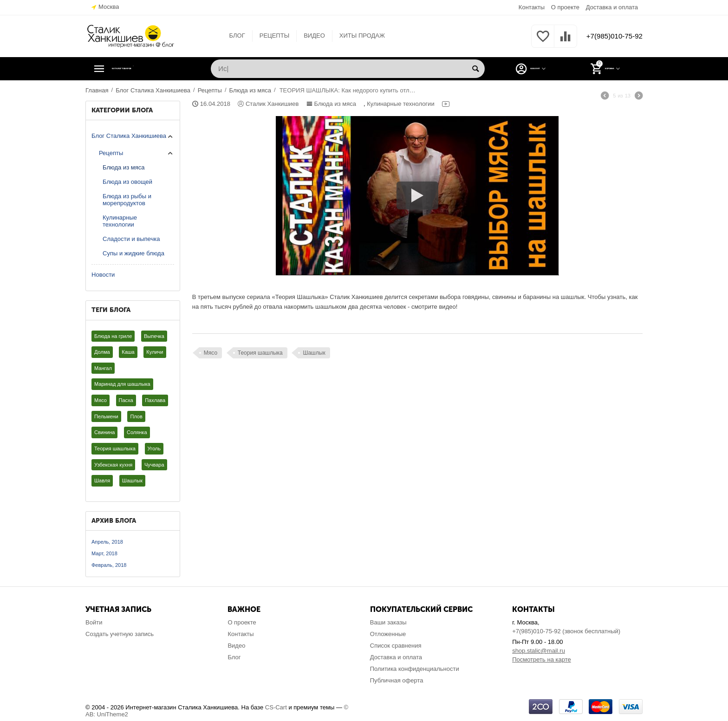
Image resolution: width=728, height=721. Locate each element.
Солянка (137, 432)
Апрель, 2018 (107, 542)
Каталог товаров (143, 69)
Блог (234, 657)
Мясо (101, 400)
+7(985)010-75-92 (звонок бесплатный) (566, 631)
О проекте (565, 7)
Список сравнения (396, 646)
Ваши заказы (388, 622)
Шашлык (132, 481)
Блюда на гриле (113, 336)
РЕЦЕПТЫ (269, 36)
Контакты (532, 7)
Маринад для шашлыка (122, 384)
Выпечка (154, 336)
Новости (103, 275)
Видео (236, 646)
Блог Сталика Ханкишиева (129, 136)
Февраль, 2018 (109, 565)
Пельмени (106, 416)
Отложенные (388, 634)
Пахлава (155, 400)
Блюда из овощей (127, 182)
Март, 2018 (104, 553)
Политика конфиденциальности (415, 669)
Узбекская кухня (113, 465)
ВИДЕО (309, 36)
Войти (94, 622)
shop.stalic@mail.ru (539, 651)
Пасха (126, 400)
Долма (102, 352)
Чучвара (154, 465)
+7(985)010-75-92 (609, 36)
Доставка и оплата (612, 7)
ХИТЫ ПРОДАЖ (357, 36)
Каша (128, 352)
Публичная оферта (397, 680)
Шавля (102, 481)
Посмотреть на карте (542, 659)
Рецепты (111, 153)
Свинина (104, 432)
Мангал (103, 368)
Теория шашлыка (115, 448)
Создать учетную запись (120, 634)
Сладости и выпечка (131, 239)
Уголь (154, 448)
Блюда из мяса (124, 167)
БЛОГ (232, 36)
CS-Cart (276, 707)
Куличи (155, 352)
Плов (136, 416)
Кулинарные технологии (120, 221)
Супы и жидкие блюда (133, 253)
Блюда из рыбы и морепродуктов (127, 200)
